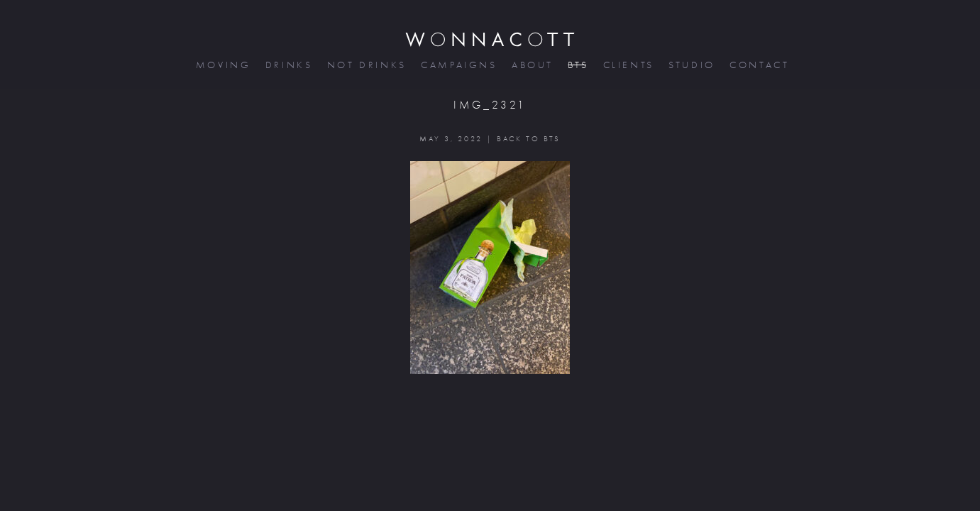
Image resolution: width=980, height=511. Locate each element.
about (531, 65)
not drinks (365, 65)
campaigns (458, 65)
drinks (288, 65)
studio (690, 65)
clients (628, 65)
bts (577, 65)
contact (758, 65)
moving (222, 65)
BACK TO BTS (528, 139)
